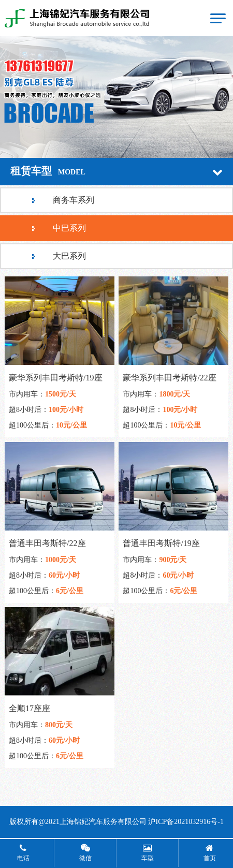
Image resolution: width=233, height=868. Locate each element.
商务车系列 (74, 200)
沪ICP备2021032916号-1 (186, 822)
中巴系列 (69, 228)
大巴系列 (69, 256)
